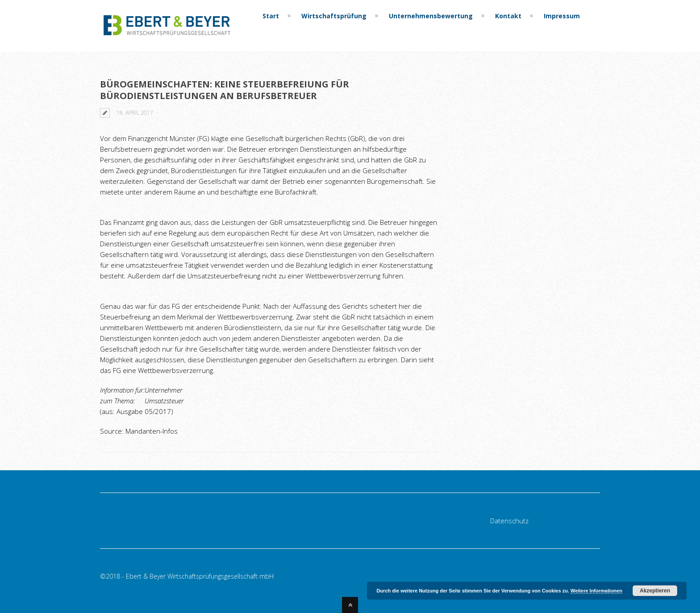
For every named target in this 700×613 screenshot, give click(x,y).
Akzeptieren (655, 591)
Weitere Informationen (596, 591)
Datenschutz (509, 521)
